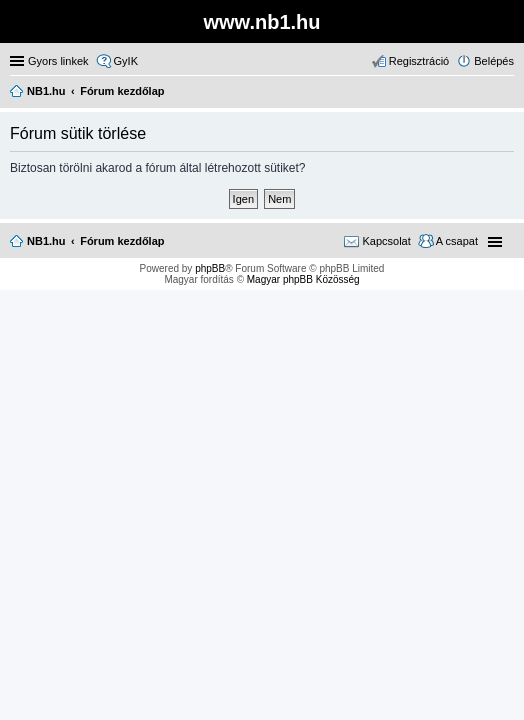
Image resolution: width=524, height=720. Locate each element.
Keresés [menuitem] (506, 93)
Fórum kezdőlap (122, 241)
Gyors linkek (58, 61)
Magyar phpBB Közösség (303, 279)
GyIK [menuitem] (126, 61)
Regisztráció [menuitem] (419, 61)
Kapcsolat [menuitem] (386, 241)
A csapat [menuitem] (457, 241)
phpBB (210, 268)
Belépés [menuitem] (494, 61)
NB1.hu (46, 241)
